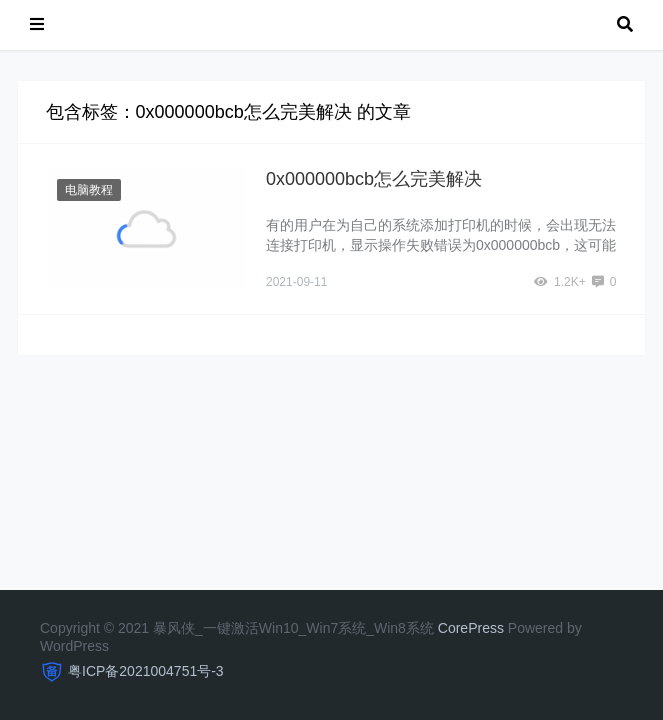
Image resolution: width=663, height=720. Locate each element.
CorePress (471, 628)
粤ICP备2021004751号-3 (146, 671)
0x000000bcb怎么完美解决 (374, 179)
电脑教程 (89, 190)
